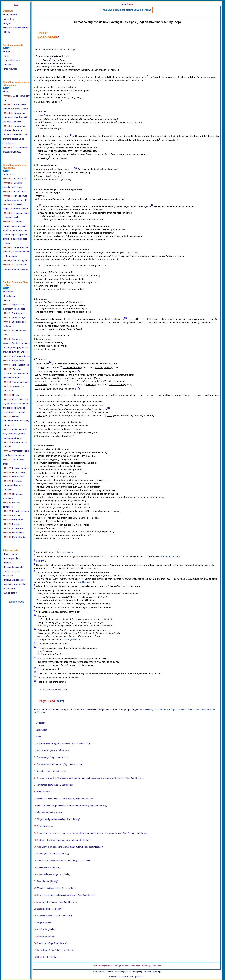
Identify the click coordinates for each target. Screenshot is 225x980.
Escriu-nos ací (11, 554)
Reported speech (17, 511)
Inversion (13, 524)
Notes (7, 300)
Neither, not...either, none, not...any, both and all (16, 421)
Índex (7, 91)
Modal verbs (14, 477)
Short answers (15, 313)
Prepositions (14, 533)
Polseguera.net (106, 966)
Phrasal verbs (15, 537)
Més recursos (11, 69)
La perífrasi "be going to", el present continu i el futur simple (16, 252)
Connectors (14, 528)
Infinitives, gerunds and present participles (13, 485)
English (8, 23)
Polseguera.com (122, 966)
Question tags (15, 317)
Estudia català (16, 602)
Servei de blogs (12, 571)
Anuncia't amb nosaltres (16, 584)
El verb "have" (16, 191)
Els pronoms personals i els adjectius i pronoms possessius (15, 117)
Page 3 (64, 799)
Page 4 (71, 799)
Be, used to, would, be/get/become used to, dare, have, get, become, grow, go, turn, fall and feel (80, 778)
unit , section (86, 582)
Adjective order (44, 867)
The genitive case (17, 382)
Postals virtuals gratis (14, 580)
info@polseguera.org (152, 972)
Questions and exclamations (49, 764)
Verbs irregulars (16, 260)
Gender (12, 395)
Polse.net (157, 966)
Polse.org (146, 966)
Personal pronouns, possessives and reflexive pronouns (16, 373)
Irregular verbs (15, 360)
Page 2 (75, 744)
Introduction (10, 296)
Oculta (7, 32)
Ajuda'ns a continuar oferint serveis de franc (127, 10)
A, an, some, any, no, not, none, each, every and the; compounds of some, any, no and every (79, 833)
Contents (9, 292)
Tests (7, 56)
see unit (68, 552)
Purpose (12, 515)
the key (60, 701)
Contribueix (10, 588)
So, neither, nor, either (47, 771)
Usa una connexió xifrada (16, 28)
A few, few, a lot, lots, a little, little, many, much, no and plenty (15, 434)
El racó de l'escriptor (14, 567)
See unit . (41, 561)
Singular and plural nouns (49, 819)
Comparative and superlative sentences (55, 861)
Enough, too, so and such (49, 854)
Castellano (9, 19)
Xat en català (11, 593)
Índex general (11, 15)
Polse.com (135, 966)
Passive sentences (45, 909)
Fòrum (7, 52)
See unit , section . (171, 556)
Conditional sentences (47, 902)
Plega (6, 48)
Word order (14, 520)
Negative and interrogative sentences (53, 744)
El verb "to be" (16, 179)
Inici (16, 5)
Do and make (15, 472)
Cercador (9, 576)
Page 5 (79, 799)
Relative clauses (16, 468)
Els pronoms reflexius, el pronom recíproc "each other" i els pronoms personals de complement (15, 134)
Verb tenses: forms (17, 356)
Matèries (8, 174)
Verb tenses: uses (17, 365)
